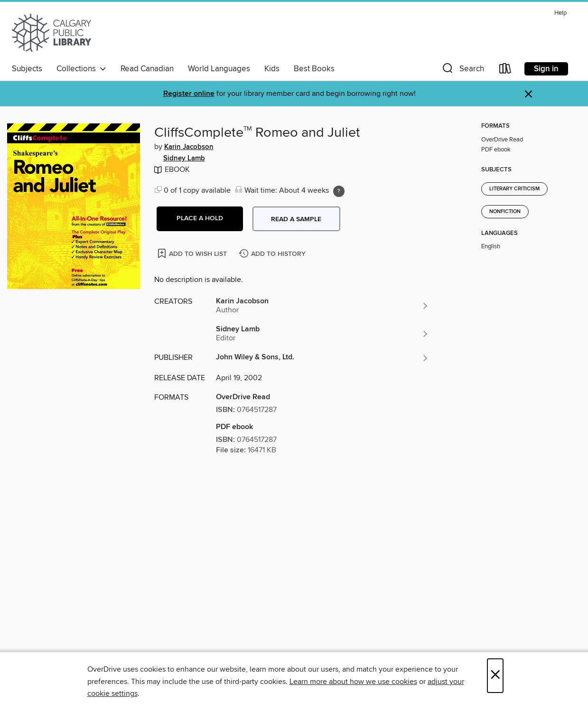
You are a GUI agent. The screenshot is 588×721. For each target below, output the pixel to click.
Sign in (546, 69)
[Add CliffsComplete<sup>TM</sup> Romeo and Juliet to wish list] (193, 253)
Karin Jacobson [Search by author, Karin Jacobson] (189, 147)
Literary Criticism (514, 189)
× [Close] (495, 676)
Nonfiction (505, 212)
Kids (272, 69)
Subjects (27, 69)
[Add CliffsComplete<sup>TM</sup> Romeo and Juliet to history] (273, 254)
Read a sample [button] (296, 219)
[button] (462, 70)
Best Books (314, 69)
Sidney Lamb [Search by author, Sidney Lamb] (184, 159)
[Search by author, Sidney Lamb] (323, 334)
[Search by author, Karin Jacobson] (323, 306)
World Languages (219, 69)
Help (560, 13)
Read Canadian (147, 69)
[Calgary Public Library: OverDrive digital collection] (51, 33)
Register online (189, 94)
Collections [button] (81, 69)
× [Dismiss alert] (528, 94)
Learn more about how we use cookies (353, 682)
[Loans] (505, 70)
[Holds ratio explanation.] (339, 191)
